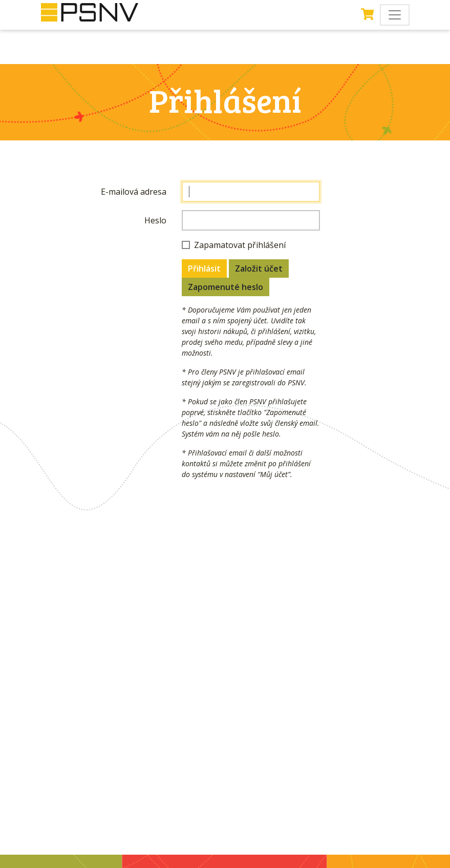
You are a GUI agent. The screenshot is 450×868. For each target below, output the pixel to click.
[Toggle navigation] (395, 15)
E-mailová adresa (134, 192)
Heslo (155, 220)
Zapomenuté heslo (226, 287)
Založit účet (259, 268)
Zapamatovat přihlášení (240, 245)
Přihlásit (204, 268)
